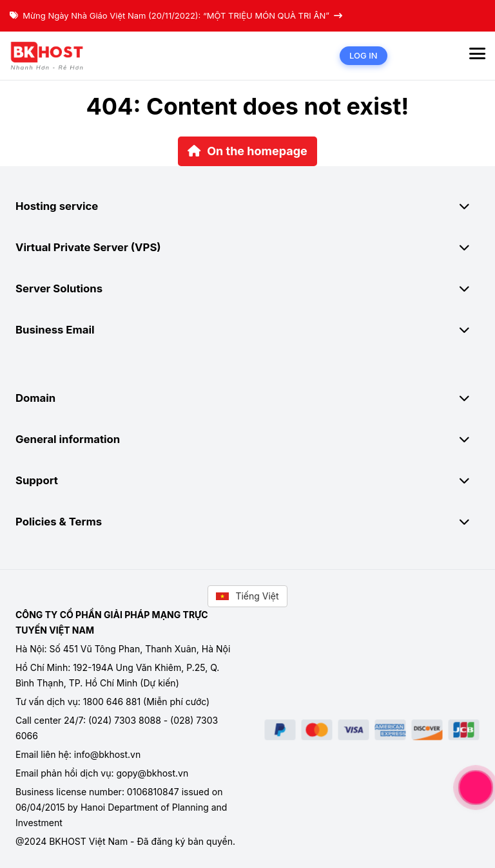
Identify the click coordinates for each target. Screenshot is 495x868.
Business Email (247, 330)
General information (247, 439)
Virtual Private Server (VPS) (247, 247)
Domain (247, 398)
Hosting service (247, 206)
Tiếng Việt (247, 596)
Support (247, 480)
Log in (364, 55)
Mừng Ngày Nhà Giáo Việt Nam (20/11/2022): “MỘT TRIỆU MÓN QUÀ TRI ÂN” (176, 15)
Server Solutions (247, 288)
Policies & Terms (247, 522)
